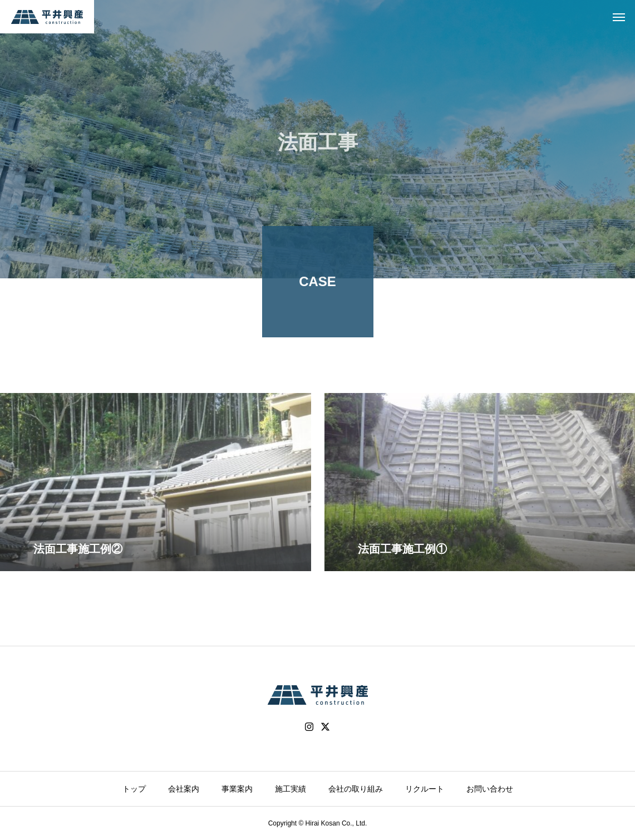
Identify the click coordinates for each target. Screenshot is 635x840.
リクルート (425, 789)
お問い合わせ (490, 789)
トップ (134, 789)
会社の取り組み (356, 789)
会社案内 (184, 789)
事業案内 (237, 789)
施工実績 (291, 789)
